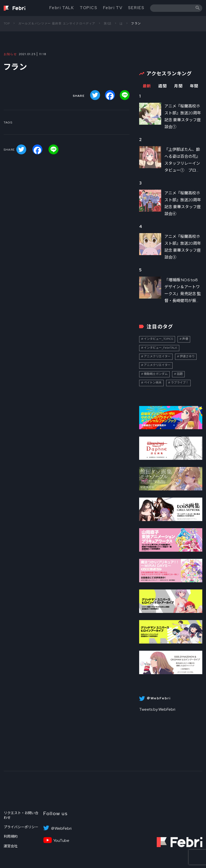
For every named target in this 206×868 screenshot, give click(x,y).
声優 (185, 339)
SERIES (136, 8)
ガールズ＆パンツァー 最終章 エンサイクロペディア (57, 23)
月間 (178, 86)
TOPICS (89, 8)
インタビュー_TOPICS (158, 339)
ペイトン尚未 (153, 383)
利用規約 (11, 836)
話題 (180, 374)
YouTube (61, 841)
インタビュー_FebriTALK (161, 348)
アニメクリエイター (157, 356)
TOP (7, 23)
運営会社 (11, 846)
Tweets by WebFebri (157, 709)
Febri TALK (62, 8)
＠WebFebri (61, 828)
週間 (163, 86)
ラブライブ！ (180, 383)
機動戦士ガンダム (156, 374)
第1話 (108, 23)
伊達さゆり (187, 356)
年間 (194, 86)
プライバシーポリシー (21, 827)
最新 (147, 86)
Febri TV (113, 8)
